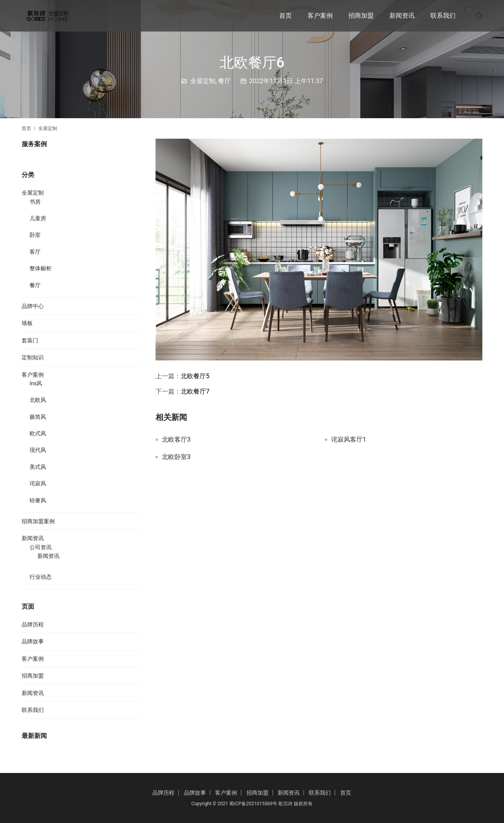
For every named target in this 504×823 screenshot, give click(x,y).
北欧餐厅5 (195, 376)
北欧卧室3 (176, 457)
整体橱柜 (41, 268)
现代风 (38, 450)
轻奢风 (38, 500)
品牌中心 (33, 306)
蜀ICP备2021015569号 (253, 804)
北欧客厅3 (176, 440)
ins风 (36, 383)
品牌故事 (33, 641)
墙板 (27, 323)
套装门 (30, 340)
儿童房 (38, 218)
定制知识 (33, 357)
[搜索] (479, 16)
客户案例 (320, 16)
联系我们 (443, 16)
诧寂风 (38, 483)
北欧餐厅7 (195, 391)
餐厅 (224, 81)
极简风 (38, 417)
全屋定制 (203, 81)
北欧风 (38, 400)
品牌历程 (33, 624)
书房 (35, 202)
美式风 (38, 467)
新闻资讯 (402, 16)
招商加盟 (361, 16)
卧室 (35, 235)
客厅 (35, 252)
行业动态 (41, 577)
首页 (285, 16)
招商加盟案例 (38, 521)
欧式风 (38, 433)
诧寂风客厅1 (349, 440)
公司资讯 (41, 547)
